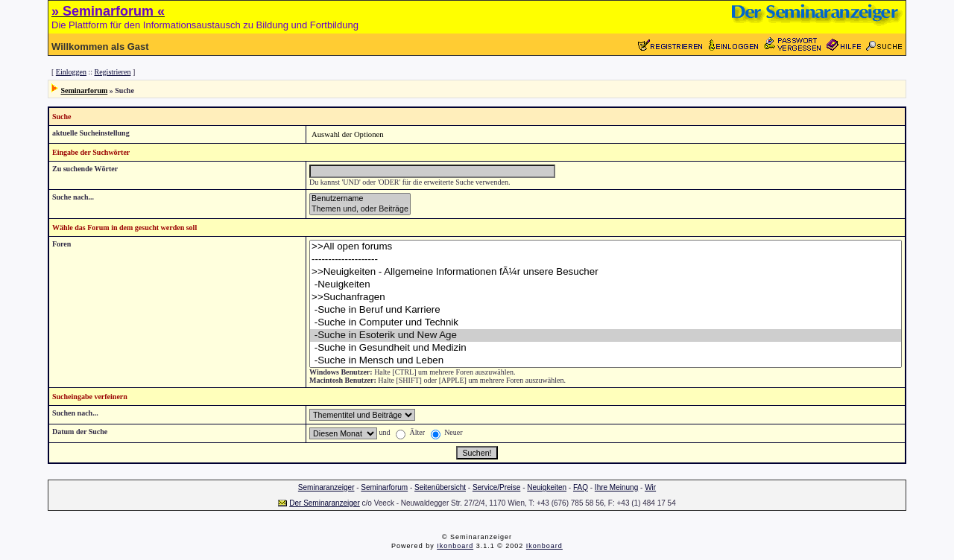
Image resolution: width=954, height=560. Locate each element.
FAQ (581, 487)
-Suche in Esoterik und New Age (606, 335)
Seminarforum (85, 90)
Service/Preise (496, 487)
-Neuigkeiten (606, 285)
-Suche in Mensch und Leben (606, 361)
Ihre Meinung (616, 487)
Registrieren (113, 72)
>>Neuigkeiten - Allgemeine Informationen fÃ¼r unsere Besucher (606, 272)
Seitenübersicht (440, 487)
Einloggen (71, 72)
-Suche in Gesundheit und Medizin (606, 348)
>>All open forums (606, 247)
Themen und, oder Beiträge (360, 209)
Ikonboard (455, 546)
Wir (650, 487)
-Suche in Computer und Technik (606, 323)
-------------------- (606, 260)
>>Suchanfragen (606, 297)
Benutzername (360, 199)
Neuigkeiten (547, 487)
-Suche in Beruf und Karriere (606, 310)
